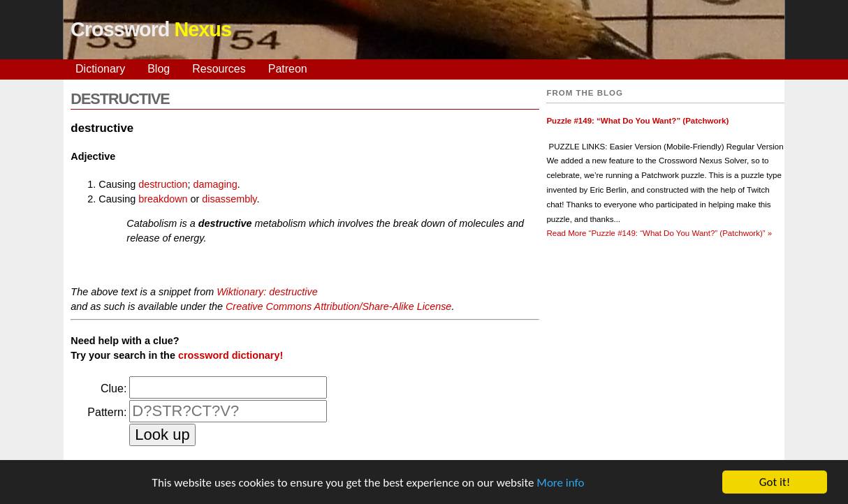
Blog (159, 69)
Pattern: (107, 412)
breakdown (163, 199)
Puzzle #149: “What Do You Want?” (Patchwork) (637, 121)
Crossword (151, 29)
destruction (163, 184)
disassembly (229, 199)
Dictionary (100, 69)
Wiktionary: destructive (267, 292)
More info (560, 483)
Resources (219, 69)
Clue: (114, 388)
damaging (215, 184)
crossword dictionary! (231, 355)
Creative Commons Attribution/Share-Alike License (338, 306)
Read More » (659, 233)
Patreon (288, 69)
